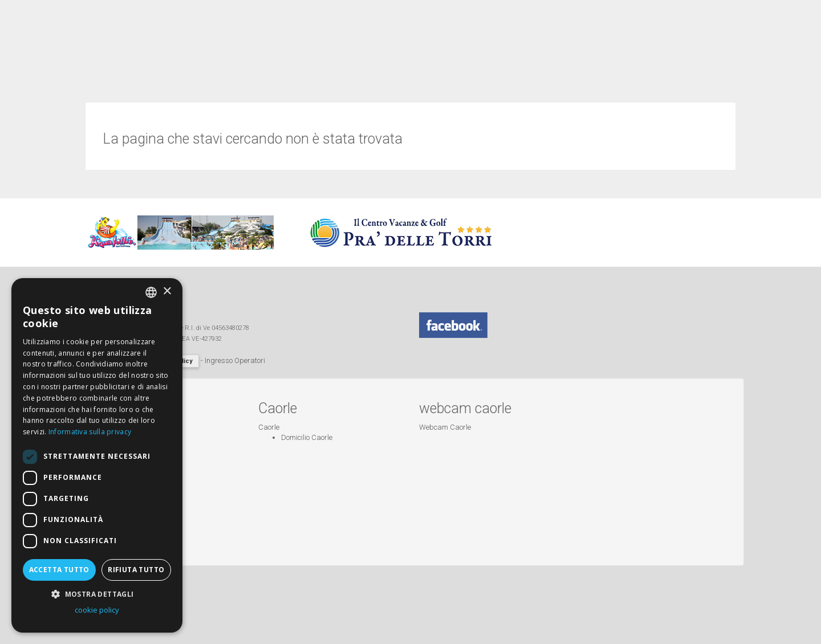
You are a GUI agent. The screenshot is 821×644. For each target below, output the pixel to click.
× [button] (167, 292)
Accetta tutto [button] (59, 570)
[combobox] (151, 292)
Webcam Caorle (445, 427)
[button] (97, 594)
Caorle (269, 427)
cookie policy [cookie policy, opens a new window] (97, 610)
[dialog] (97, 455)
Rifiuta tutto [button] (136, 570)
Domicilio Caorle (307, 437)
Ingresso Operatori (235, 360)
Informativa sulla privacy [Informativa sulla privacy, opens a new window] (90, 432)
